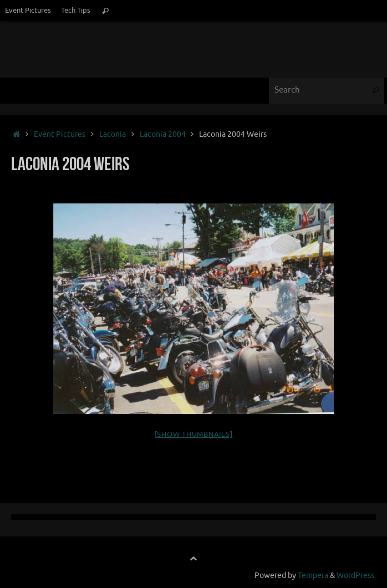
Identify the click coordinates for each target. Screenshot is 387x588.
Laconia (113, 134)
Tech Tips (76, 11)
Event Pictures (28, 11)
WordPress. (356, 576)
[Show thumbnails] (194, 434)
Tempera (313, 576)
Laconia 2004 (163, 134)
